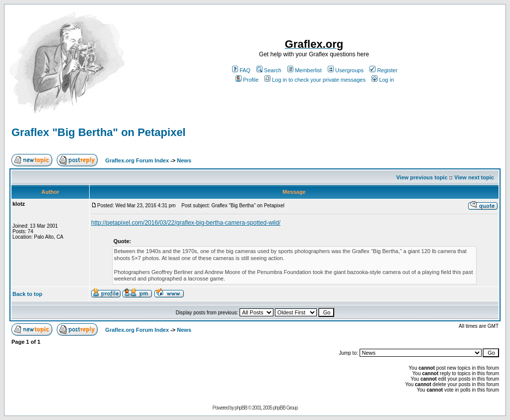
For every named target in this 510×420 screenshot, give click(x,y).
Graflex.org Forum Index (137, 160)
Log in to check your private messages (315, 80)
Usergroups (346, 70)
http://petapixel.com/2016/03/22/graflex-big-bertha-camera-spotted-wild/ (186, 223)
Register (383, 70)
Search (269, 70)
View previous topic (422, 177)
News (184, 160)
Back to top (27, 294)
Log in (383, 80)
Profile (247, 80)
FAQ (241, 70)
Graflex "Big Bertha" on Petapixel (99, 132)
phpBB (241, 408)
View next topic (474, 177)
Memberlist (305, 70)
